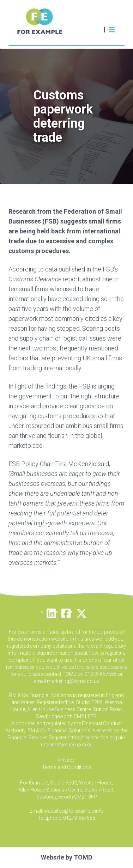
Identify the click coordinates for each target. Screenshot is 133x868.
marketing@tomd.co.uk (73, 681)
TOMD (83, 857)
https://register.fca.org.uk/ (97, 738)
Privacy (66, 760)
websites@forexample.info (74, 811)
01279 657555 (79, 818)
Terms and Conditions (67, 767)
